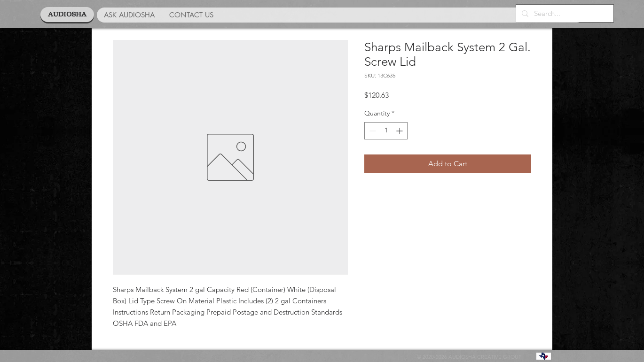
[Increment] (400, 131)
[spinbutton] (386, 131)
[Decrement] (372, 131)
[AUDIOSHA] (67, 15)
